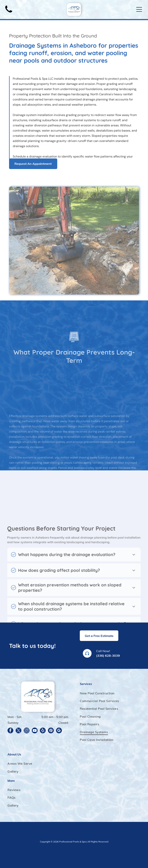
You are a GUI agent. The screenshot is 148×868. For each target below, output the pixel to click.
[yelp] (43, 731)
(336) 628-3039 (108, 656)
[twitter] (18, 731)
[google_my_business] (59, 731)
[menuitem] (110, 693)
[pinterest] (51, 731)
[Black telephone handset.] (9, 14)
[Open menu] (139, 9)
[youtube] (35, 731)
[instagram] (27, 731)
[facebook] (10, 731)
